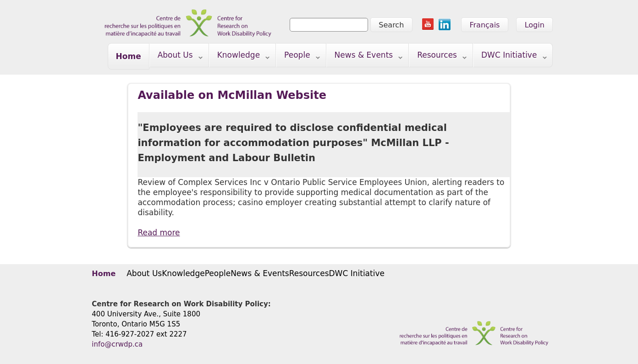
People (298, 57)
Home (129, 56)
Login (535, 25)
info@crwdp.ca (117, 344)
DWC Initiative (510, 57)
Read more (159, 233)
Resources (438, 57)
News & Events (365, 57)
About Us (176, 57)
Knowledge (240, 57)
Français (484, 25)
